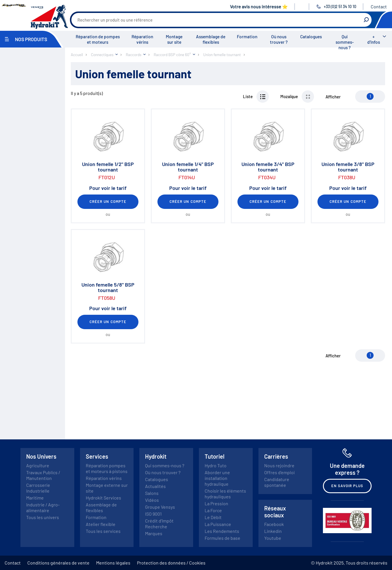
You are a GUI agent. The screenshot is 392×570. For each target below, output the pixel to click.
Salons (152, 493)
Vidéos (152, 500)
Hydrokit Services (103, 498)
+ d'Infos (374, 39)
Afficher (333, 97)
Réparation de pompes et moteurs (98, 39)
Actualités (155, 486)
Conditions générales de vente (58, 563)
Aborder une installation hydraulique (217, 478)
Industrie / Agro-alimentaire (43, 507)
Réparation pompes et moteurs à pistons (107, 468)
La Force (213, 510)
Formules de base (222, 538)
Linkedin (273, 531)
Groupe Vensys (160, 507)
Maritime (35, 498)
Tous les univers (43, 517)
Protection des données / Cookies (171, 563)
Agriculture (38, 465)
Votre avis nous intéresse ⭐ (259, 6)
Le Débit (213, 517)
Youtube (273, 538)
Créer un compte (108, 201)
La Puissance (218, 524)
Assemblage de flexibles (211, 39)
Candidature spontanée (277, 482)
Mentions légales (113, 563)
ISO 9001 (153, 514)
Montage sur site (174, 39)
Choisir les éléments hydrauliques (225, 494)
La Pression (216, 503)
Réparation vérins (142, 39)
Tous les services (103, 531)
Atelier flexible (101, 524)
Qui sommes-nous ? (345, 42)
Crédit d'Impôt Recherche (159, 524)
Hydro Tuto (216, 465)
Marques (154, 533)
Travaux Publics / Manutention (43, 475)
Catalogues (311, 37)
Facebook (274, 524)
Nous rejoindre (279, 465)
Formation (247, 37)
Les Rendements (222, 531)
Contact (379, 6)
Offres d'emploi (279, 472)
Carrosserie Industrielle (38, 488)
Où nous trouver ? (279, 39)
